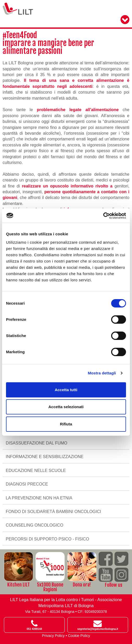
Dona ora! (82, 585)
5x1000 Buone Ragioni (50, 587)
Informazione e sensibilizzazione (45, 457)
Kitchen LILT (19, 585)
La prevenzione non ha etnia (39, 498)
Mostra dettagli (102, 373)
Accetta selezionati (66, 407)
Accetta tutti (66, 390)
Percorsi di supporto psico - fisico (47, 539)
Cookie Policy (79, 636)
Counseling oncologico (34, 525)
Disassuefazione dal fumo (37, 443)
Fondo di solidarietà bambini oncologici (53, 512)
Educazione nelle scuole (36, 471)
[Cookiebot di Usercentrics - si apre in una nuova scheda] (103, 216)
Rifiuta (66, 424)
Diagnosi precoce (27, 484)
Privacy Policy (53, 636)
